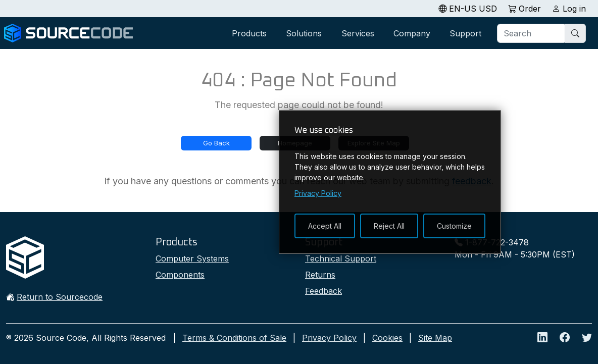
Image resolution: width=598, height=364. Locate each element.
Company (412, 33)
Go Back (216, 143)
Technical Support (341, 258)
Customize (454, 226)
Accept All (325, 226)
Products (249, 33)
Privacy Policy (329, 338)
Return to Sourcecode (60, 297)
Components (180, 275)
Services (358, 33)
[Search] (532, 33)
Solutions (304, 33)
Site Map (435, 338)
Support (465, 33)
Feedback (323, 291)
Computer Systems (192, 258)
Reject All (389, 226)
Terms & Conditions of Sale (234, 338)
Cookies (387, 338)
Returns (320, 275)
